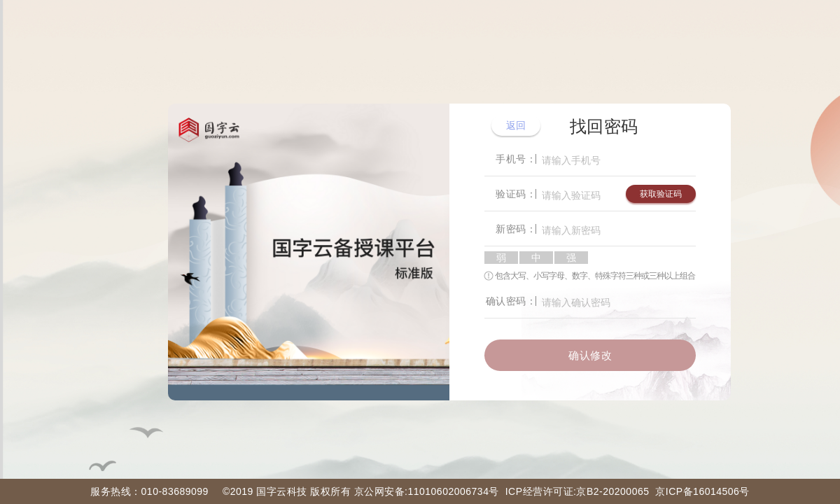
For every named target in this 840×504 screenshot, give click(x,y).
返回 (516, 125)
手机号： (516, 159)
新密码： (516, 229)
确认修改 (590, 355)
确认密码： (511, 301)
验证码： (516, 194)
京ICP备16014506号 (702, 491)
